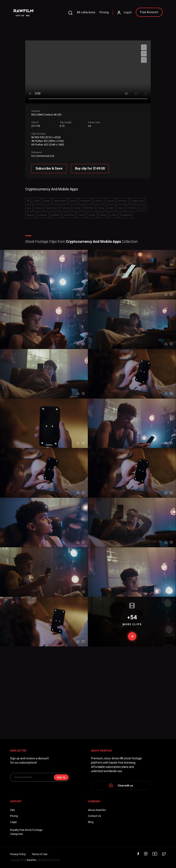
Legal (13, 822)
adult (37, 201)
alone (47, 201)
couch (110, 201)
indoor (77, 208)
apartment (60, 201)
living (101, 208)
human (65, 208)
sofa (113, 215)
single (92, 215)
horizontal (52, 208)
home (38, 208)
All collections (86, 12)
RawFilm (32, 860)
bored (73, 201)
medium (132, 208)
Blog (91, 822)
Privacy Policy (18, 854)
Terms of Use (40, 854)
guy (29, 208)
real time (69, 215)
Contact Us (94, 816)
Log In (124, 13)
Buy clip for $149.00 (90, 168)
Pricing (104, 12)
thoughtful (126, 215)
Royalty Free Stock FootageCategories (26, 832)
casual (99, 201)
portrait (43, 215)
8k (28, 201)
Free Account (149, 12)
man (121, 208)
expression (138, 201)
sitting (103, 215)
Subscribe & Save (49, 168)
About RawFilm (97, 810)
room (81, 215)
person (31, 215)
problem (55, 215)
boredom (85, 201)
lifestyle (89, 208)
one (143, 208)
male (111, 208)
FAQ (13, 810)
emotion (123, 201)
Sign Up (61, 777)
